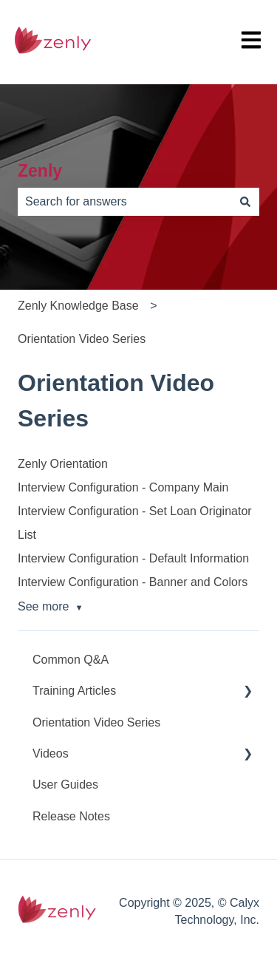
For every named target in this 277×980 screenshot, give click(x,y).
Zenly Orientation (63, 464)
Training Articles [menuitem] (74, 691)
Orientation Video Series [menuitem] (96, 722)
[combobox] (124, 202)
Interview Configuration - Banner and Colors (133, 582)
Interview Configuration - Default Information (133, 558)
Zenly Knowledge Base (78, 306)
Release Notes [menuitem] (71, 816)
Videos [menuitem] (51, 753)
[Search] (245, 202)
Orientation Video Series (82, 339)
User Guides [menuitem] (65, 785)
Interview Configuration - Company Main (123, 487)
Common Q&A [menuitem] (71, 660)
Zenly (40, 171)
